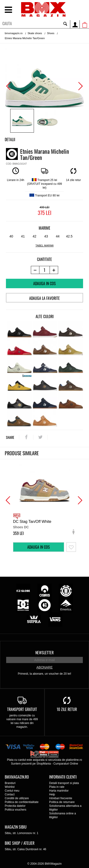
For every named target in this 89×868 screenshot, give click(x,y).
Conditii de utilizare (17, 798)
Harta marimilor (59, 791)
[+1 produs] (54, 270)
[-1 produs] (35, 270)
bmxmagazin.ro (14, 33)
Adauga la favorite (44, 298)
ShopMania (44, 764)
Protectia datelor (15, 806)
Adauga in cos (44, 283)
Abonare (44, 667)
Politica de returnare (62, 802)
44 (58, 236)
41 (23, 236)
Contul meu (12, 791)
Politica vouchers (16, 810)
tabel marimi (44, 246)
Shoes (51, 33)
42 (34, 236)
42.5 (69, 236)
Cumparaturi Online (66, 764)
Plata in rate (57, 787)
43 (46, 236)
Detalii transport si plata (64, 783)
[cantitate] (44, 270)
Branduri (10, 783)
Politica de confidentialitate (22, 802)
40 (11, 236)
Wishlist (10, 787)
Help (52, 794)
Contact (10, 794)
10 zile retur (67, 709)
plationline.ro (74, 760)
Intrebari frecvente (61, 798)
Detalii (10, 139)
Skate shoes (35, 33)
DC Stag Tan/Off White (32, 522)
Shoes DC (21, 527)
